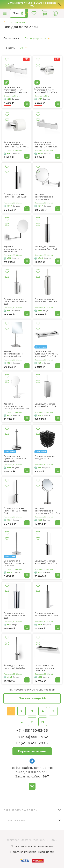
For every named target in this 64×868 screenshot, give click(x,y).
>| (43, 722)
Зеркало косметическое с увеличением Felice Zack (47, 511)
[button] (39, 38)
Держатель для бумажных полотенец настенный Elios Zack (46, 354)
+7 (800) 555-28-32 (32, 737)
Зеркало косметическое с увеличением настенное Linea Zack (46, 197)
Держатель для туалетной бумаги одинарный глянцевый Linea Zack (16, 90)
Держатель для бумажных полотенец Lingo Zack (15, 459)
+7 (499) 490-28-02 (32, 743)
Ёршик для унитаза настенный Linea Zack (46, 562)
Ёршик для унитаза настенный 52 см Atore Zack (15, 511)
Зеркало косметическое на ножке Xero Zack (14, 354)
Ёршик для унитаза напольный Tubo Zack (46, 248)
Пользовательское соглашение (32, 846)
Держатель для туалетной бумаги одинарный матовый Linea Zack (46, 144)
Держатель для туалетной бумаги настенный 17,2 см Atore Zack (16, 144)
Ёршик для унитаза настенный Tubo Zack (46, 300)
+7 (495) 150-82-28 (32, 730)
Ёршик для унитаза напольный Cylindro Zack (14, 616)
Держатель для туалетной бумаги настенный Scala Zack (46, 90)
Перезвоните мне (32, 751)
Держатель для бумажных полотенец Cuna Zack (15, 563)
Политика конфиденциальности (32, 852)
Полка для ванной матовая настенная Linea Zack (45, 668)
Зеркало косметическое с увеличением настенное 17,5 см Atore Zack (16, 249)
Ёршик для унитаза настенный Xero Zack (45, 405)
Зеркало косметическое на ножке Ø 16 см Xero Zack (16, 406)
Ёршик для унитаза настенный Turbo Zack (15, 196)
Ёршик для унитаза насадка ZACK (45, 457)
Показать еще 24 (32, 698)
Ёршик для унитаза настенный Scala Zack (15, 667)
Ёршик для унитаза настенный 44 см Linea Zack (16, 302)
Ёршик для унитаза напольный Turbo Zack (46, 614)
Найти (27, 13)
